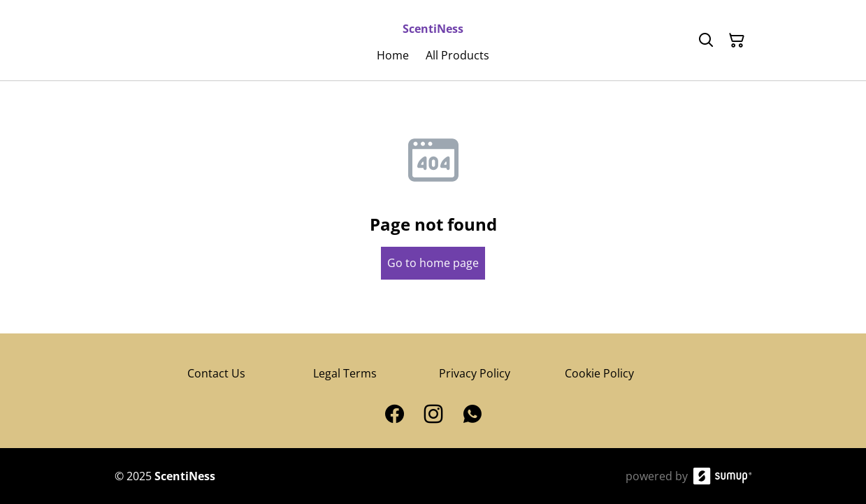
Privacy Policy (475, 373)
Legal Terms (345, 373)
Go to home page (433, 263)
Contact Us (216, 373)
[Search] (706, 41)
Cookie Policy (599, 373)
